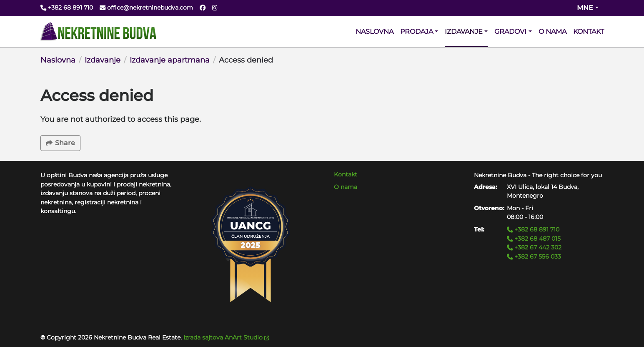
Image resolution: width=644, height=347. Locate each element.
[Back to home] (98, 32)
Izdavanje (103, 60)
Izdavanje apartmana (170, 60)
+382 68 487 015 (534, 239)
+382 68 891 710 (533, 229)
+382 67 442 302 (534, 247)
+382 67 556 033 (534, 256)
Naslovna (58, 60)
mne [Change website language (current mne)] (585, 8)
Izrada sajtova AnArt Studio (226, 337)
